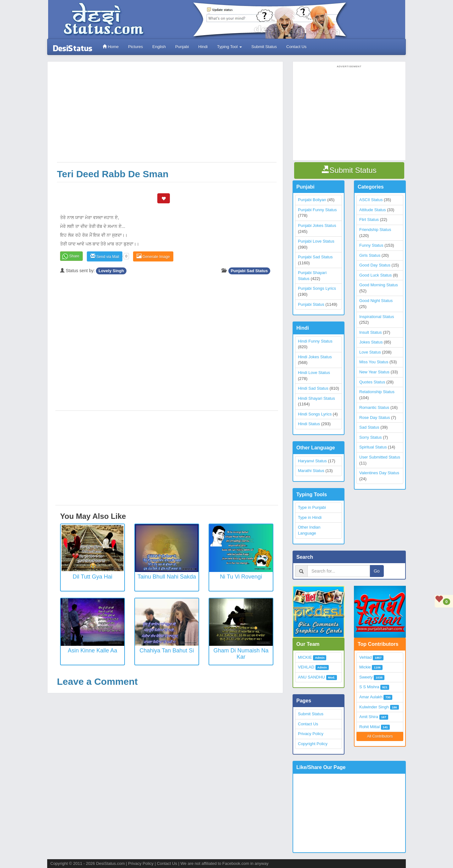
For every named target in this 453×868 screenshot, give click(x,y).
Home (111, 47)
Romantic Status (374, 407)
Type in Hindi (310, 517)
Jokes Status (371, 342)
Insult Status (371, 332)
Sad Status (369, 427)
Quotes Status (372, 382)
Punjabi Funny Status (317, 210)
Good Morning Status (379, 285)
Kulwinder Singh (374, 707)
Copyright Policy (313, 744)
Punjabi (182, 47)
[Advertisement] (167, 115)
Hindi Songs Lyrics (315, 414)
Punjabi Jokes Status (317, 225)
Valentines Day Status (379, 473)
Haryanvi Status (312, 461)
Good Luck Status (375, 275)
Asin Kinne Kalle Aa (92, 651)
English (159, 47)
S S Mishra (369, 687)
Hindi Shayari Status (316, 398)
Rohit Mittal (369, 727)
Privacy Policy (311, 734)
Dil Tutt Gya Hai (92, 577)
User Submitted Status (380, 457)
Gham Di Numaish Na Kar (241, 654)
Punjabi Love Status (316, 241)
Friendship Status (375, 230)
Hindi (203, 47)
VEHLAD (306, 667)
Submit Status (264, 47)
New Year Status (374, 372)
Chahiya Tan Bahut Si (167, 651)
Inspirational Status (377, 317)
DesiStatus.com (110, 863)
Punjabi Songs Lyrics (317, 288)
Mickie (365, 667)
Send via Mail (105, 256)
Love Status (370, 352)
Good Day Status (375, 265)
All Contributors (380, 736)
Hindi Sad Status (313, 388)
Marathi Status (311, 471)
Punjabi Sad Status (249, 271)
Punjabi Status (311, 304)
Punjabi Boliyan (312, 200)
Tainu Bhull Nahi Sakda (167, 577)
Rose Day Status (375, 418)
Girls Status (370, 255)
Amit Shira (369, 717)
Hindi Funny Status (315, 341)
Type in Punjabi (312, 507)
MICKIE (305, 657)
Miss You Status (374, 362)
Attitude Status (373, 210)
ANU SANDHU (311, 677)
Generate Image (153, 256)
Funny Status (371, 245)
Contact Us (296, 47)
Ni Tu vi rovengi (241, 577)
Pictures (135, 47)
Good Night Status (376, 301)
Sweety (366, 677)
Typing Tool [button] (229, 47)
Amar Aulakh (371, 697)
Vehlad (366, 657)
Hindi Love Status (314, 373)
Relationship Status (377, 392)
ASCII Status (371, 200)
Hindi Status (309, 424)
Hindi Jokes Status (315, 357)
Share (74, 256)
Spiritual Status (373, 447)
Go (377, 571)
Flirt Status (369, 220)
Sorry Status (371, 437)
